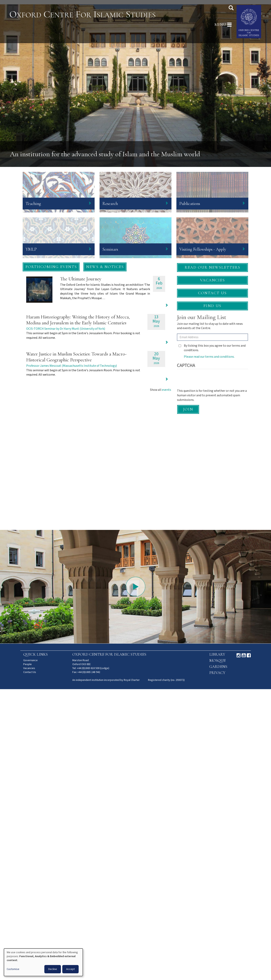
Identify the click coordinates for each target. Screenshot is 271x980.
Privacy (217, 673)
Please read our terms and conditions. (209, 357)
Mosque (217, 661)
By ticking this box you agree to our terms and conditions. (212, 348)
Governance (30, 660)
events (167, 390)
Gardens (218, 667)
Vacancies (212, 280)
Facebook (249, 655)
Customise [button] (13, 969)
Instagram (239, 655)
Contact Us (212, 293)
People (27, 664)
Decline (53, 969)
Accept (70, 969)
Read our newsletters (212, 267)
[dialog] (43, 962)
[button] (51, 267)
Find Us (212, 306)
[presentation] (207, 381)
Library (217, 654)
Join (188, 409)
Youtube (244, 655)
